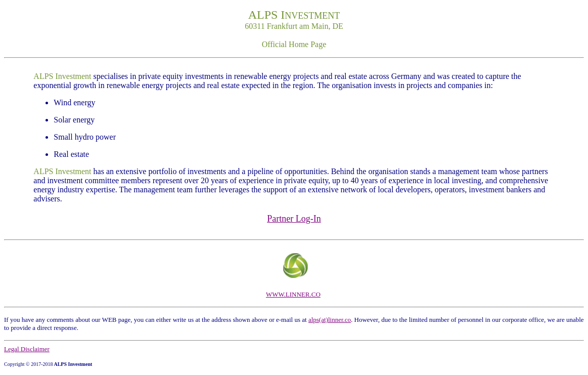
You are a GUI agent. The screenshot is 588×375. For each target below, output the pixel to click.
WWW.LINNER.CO (293, 294)
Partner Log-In (294, 219)
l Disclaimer (33, 349)
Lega (11, 349)
